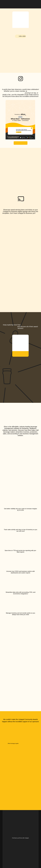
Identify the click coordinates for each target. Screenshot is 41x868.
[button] (37, 4)
